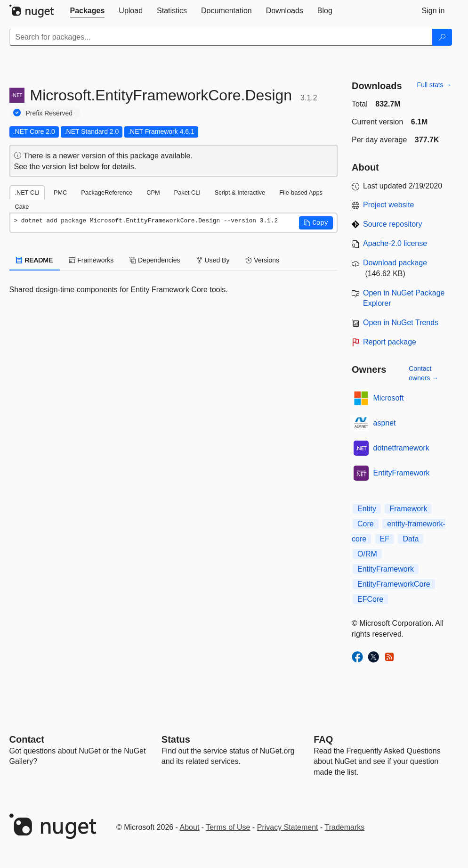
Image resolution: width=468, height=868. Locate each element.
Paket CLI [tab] (187, 192)
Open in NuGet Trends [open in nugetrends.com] (401, 323)
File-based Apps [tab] (301, 192)
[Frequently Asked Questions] (323, 739)
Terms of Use (228, 827)
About (190, 827)
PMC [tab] (60, 192)
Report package (390, 342)
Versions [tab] (262, 260)
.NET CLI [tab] (27, 192)
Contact (27, 739)
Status (176, 739)
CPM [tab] (153, 192)
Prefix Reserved (49, 113)
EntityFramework (402, 473)
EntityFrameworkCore (394, 584)
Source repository (392, 224)
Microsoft (389, 398)
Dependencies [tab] (155, 260)
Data (411, 539)
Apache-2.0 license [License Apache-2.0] (395, 243)
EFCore (370, 599)
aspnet (385, 423)
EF (385, 539)
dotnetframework (401, 448)
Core (366, 524)
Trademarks (345, 827)
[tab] (88, 11)
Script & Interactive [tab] (240, 192)
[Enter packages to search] (221, 37)
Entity (367, 509)
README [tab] (35, 260)
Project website (389, 205)
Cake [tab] (22, 207)
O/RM (367, 554)
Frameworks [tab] (91, 260)
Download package (395, 263)
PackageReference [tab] (107, 192)
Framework (408, 509)
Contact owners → (424, 373)
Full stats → (435, 85)
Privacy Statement (288, 827)
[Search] (442, 37)
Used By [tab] (213, 260)
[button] (316, 223)
